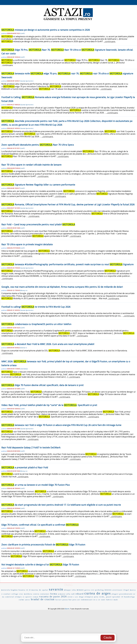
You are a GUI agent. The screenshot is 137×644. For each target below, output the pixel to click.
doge (82, 597)
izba (74, 590)
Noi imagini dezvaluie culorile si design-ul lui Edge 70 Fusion (40, 565)
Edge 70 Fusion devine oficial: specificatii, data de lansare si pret (42, 385)
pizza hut (67, 600)
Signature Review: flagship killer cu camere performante (38, 185)
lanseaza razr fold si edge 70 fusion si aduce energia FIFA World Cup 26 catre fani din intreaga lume (61, 425)
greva (87, 590)
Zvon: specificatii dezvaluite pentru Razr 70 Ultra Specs (38, 145)
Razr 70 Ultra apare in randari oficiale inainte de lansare (31, 165)
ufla (68, 594)
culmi (22, 600)
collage (15, 594)
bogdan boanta (18, 590)
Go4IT (22, 33)
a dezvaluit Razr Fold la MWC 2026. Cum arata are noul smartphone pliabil (48, 344)
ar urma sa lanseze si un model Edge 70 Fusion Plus (36, 485)
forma (54, 594)
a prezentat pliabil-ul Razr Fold (25, 467)
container (45, 594)
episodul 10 (118, 597)
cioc (21, 594)
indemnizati (87, 600)
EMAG (68, 585)
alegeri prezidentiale (122, 594)
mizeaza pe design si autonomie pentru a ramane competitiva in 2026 (46, 30)
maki (116, 600)
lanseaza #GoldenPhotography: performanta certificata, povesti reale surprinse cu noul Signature (67, 264)
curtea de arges (98, 593)
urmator (62, 594)
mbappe (68, 590)
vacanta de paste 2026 (53, 597)
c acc (76, 597)
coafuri (7, 594)
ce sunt (102, 600)
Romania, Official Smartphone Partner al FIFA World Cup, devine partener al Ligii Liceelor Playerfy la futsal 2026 (68, 204)
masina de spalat (40, 590)
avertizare (118, 590)
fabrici (109, 600)
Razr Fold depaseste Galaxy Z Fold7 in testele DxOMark (31, 448)
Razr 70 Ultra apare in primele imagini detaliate (27, 244)
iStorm (67, 609)
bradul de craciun (43, 599)
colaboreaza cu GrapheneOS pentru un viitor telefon (36, 324)
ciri (93, 590)
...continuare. (110, 41)
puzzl (109, 597)
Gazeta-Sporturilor (27, 81)
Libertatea (24, 369)
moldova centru (32, 594)
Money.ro (24, 290)
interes (108, 590)
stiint (70, 597)
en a (95, 600)
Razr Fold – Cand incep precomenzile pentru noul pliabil (38, 224)
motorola (6, 590)
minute (80, 590)
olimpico (89, 597)
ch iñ (28, 590)
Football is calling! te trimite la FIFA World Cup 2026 (36, 307)
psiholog (99, 590)
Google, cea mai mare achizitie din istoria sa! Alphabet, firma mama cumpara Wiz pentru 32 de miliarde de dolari (62, 287)
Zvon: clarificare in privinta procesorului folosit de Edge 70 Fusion (43, 545)
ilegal (126, 590)
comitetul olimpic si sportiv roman (22, 597)
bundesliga (129, 597)
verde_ (102, 597)
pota (96, 597)
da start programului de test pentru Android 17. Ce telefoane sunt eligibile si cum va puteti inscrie (61, 505)
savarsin (56, 589)
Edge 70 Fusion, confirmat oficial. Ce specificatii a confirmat (40, 525)
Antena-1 (23, 348)
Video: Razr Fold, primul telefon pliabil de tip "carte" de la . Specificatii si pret (49, 405)
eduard (80, 594)
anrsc (28, 600)
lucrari (59, 600)
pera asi (76, 600)
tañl (73, 594)
